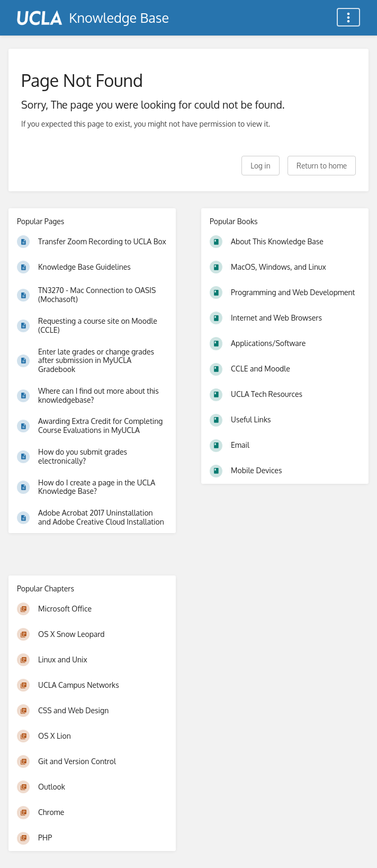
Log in (260, 166)
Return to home (322, 166)
